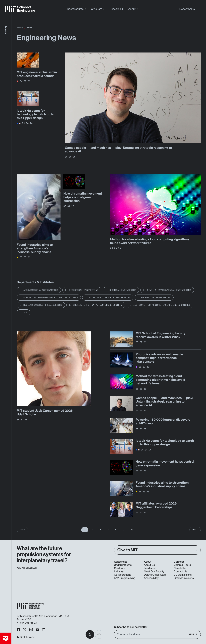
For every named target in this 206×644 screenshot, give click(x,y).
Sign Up (193, 634)
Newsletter (180, 568)
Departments (189, 9)
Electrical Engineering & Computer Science (51, 298)
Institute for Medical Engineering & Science (162, 305)
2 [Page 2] (92, 530)
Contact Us (180, 572)
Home (20, 28)
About (133, 9)
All (25, 312)
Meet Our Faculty (154, 572)
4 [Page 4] (108, 530)
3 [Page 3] (100, 530)
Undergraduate (76, 9)
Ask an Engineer (28, 568)
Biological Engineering (84, 290)
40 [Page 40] (132, 530)
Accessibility (151, 578)
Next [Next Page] (195, 530)
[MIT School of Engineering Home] (20, 9)
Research (117, 9)
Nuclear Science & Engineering (43, 305)
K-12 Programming (125, 578)
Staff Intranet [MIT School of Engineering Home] (26, 637)
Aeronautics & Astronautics (41, 290)
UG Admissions (183, 575)
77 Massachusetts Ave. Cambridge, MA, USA (43, 616)
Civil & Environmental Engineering (169, 290)
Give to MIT (157, 550)
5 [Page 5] (116, 530)
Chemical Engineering (123, 290)
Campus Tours (182, 565)
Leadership (150, 568)
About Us (149, 565)
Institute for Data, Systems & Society (98, 305)
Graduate (98, 9)
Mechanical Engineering (156, 298)
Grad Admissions (184, 578)
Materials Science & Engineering (110, 298)
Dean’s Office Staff (155, 575)
